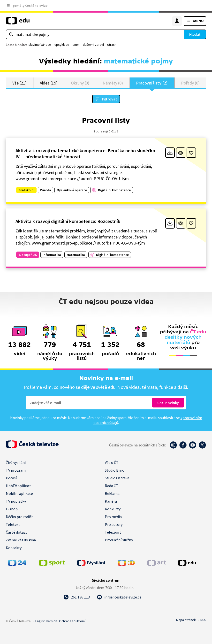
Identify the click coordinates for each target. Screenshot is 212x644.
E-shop (12, 509)
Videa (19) (49, 83)
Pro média (113, 517)
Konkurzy (113, 509)
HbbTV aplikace (19, 486)
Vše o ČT (112, 463)
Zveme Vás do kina (21, 540)
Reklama (112, 494)
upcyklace (62, 45)
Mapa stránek (186, 620)
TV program (16, 470)
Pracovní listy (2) (152, 83)
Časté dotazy (17, 532)
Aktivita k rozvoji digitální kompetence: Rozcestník (68, 221)
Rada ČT (112, 486)
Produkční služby (119, 540)
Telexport (113, 532)
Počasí (11, 478)
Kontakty (14, 548)
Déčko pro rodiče (20, 517)
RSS (203, 620)
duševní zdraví (93, 45)
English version (46, 621)
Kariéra (111, 501)
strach (112, 45)
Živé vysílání (16, 463)
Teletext (13, 525)
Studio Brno (115, 470)
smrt (76, 45)
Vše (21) (19, 83)
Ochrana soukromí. (72, 621)
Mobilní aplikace (19, 494)
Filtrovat (110, 99)
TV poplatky (16, 501)
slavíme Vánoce (40, 45)
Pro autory (114, 525)
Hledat (195, 34)
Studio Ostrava (117, 478)
